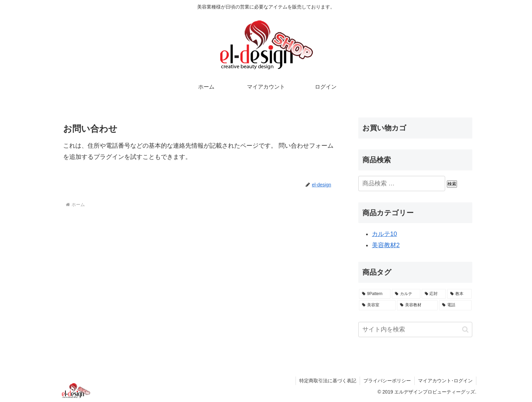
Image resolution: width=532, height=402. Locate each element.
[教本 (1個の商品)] (459, 294)
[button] (465, 330)
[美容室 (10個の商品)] (377, 305)
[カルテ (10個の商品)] (406, 294)
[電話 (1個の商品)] (455, 305)
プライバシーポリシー (387, 381)
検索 (452, 184)
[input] (415, 330)
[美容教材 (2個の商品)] (417, 305)
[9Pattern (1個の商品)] (375, 294)
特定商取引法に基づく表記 (328, 381)
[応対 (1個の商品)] (434, 294)
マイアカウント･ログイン (445, 381)
